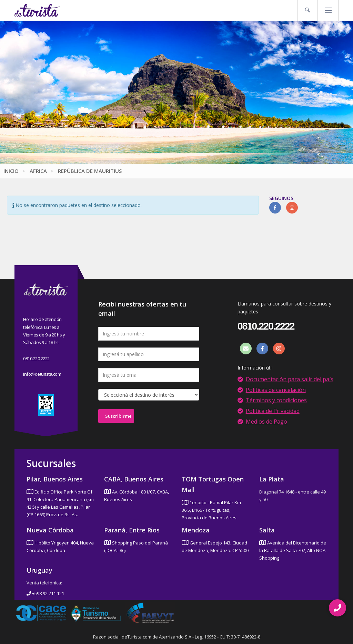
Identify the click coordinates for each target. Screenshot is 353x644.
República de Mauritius (90, 171)
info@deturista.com (42, 374)
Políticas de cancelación (276, 390)
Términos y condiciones (276, 400)
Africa (38, 171)
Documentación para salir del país (290, 379)
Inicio (11, 171)
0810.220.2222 (36, 359)
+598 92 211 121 (45, 593)
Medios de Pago (266, 422)
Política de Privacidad (273, 411)
